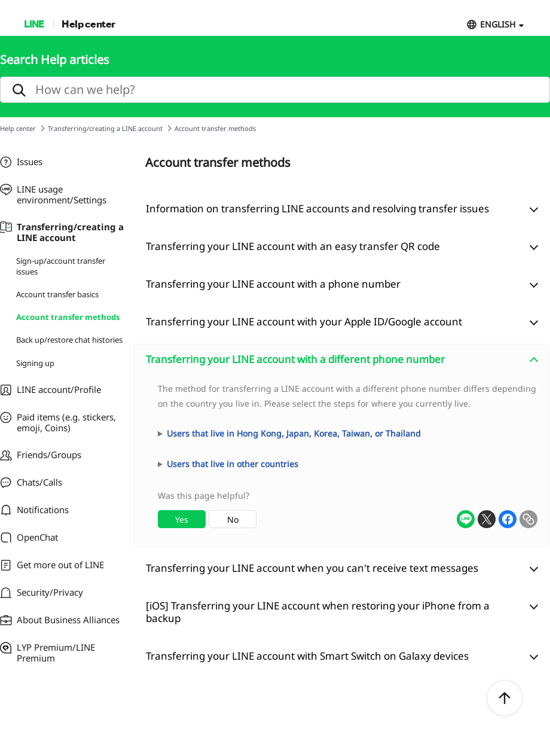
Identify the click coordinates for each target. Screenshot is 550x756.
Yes (182, 519)
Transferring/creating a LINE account (105, 128)
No (233, 519)
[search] (275, 90)
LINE (34, 24)
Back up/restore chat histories (69, 340)
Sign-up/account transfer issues (61, 266)
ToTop (505, 699)
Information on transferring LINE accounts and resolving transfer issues (317, 208)
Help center (88, 24)
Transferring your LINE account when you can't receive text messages (312, 568)
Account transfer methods (68, 317)
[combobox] (342, 461)
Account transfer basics (57, 294)
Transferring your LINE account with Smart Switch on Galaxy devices (307, 656)
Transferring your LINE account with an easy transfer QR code (293, 246)
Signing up (35, 363)
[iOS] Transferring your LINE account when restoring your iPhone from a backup (318, 612)
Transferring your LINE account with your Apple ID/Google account (304, 321)
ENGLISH (498, 24)
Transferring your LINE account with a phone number (273, 284)
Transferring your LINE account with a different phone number (295, 359)
